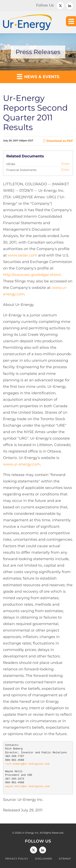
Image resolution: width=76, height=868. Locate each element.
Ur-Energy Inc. (30, 833)
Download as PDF (58, 141)
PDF (65, 164)
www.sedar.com (22, 255)
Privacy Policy (17, 859)
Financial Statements (21, 170)
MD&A (11, 164)
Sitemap (65, 859)
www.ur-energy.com (22, 464)
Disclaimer (44, 859)
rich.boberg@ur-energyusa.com (27, 764)
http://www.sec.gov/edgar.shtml (32, 275)
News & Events (38, 76)
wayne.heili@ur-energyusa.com (27, 786)
